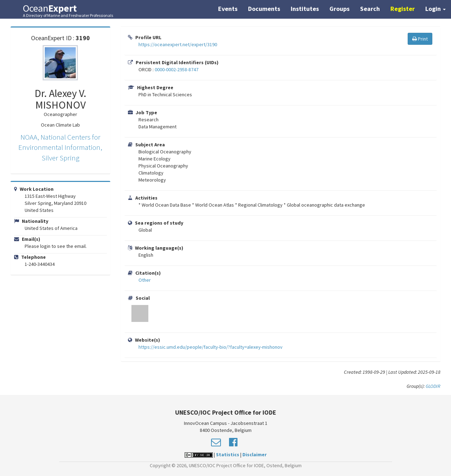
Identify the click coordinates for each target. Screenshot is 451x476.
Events (228, 9)
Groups (339, 9)
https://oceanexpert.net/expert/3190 (178, 44)
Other (145, 280)
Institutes (305, 9)
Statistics (228, 454)
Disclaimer (255, 454)
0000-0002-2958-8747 (177, 69)
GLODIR (433, 386)
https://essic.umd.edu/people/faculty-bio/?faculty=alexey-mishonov (211, 347)
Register (403, 9)
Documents (264, 9)
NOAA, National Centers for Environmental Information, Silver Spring (60, 147)
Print (420, 39)
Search (370, 9)
